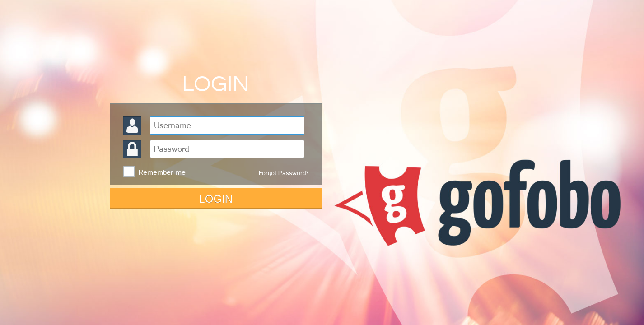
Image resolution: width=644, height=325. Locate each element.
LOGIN (216, 199)
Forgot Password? (284, 173)
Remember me (162, 172)
